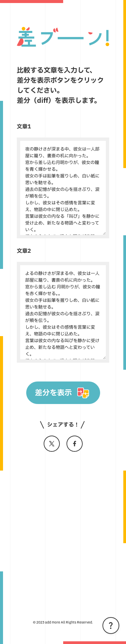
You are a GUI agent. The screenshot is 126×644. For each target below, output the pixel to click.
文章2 (24, 251)
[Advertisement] (63, 532)
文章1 (24, 127)
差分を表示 (53, 393)
